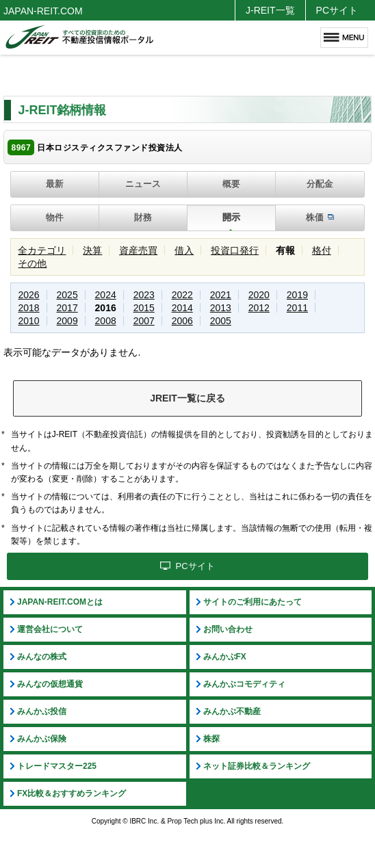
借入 (184, 250)
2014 (182, 308)
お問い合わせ (228, 629)
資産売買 (138, 250)
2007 (144, 321)
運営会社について (50, 629)
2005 (221, 321)
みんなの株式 (42, 657)
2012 (259, 308)
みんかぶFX (225, 657)
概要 (231, 184)
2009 (67, 321)
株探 (211, 739)
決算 (92, 250)
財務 (143, 217)
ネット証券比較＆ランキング (257, 766)
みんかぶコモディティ (244, 684)
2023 (144, 295)
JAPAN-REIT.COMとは (60, 602)
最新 (55, 184)
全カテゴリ (42, 250)
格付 (322, 250)
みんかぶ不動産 (232, 711)
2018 (28, 308)
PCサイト (337, 10)
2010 (28, 321)
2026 (28, 295)
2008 (106, 321)
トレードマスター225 (57, 766)
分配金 (320, 184)
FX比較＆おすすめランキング (72, 793)
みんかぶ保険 (42, 739)
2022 (182, 295)
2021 (221, 295)
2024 (106, 295)
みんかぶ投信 (42, 711)
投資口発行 (235, 250)
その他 (32, 263)
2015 (144, 308)
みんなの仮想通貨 (50, 684)
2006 (182, 321)
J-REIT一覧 (270, 10)
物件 (55, 217)
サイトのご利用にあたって (253, 602)
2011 (297, 308)
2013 (221, 308)
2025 (67, 295)
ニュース (143, 184)
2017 (67, 308)
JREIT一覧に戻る (187, 398)
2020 (259, 295)
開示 (231, 217)
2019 (297, 295)
